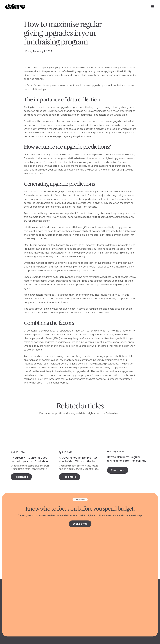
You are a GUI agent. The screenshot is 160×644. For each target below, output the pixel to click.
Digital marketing (94, 586)
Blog (125, 580)
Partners (127, 609)
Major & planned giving (97, 603)
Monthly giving (93, 592)
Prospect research (57, 603)
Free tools (128, 586)
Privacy (13, 629)
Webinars (127, 592)
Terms (22, 629)
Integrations (53, 609)
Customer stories (132, 598)
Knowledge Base (131, 603)
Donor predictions (57, 580)
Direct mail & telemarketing (100, 580)
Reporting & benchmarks (60, 586)
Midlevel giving (92, 598)
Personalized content (58, 598)
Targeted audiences (57, 592)
